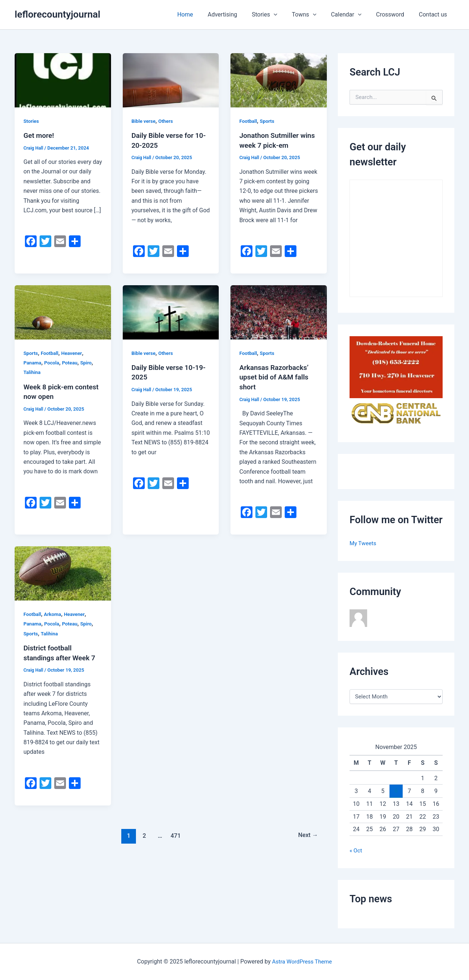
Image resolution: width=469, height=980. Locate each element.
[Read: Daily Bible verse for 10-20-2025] (171, 80)
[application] (287, 15)
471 (175, 834)
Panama (33, 362)
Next (307, 834)
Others (167, 121)
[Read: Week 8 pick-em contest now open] (63, 311)
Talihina (32, 372)
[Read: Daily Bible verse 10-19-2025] (171, 311)
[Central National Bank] (396, 413)
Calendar (353, 15)
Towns (315, 15)
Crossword (394, 14)
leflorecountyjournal (58, 14)
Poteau (72, 362)
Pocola (53, 362)
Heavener (74, 352)
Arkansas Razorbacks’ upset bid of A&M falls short (276, 376)
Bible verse (144, 121)
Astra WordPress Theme (302, 961)
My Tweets (364, 543)
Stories (278, 15)
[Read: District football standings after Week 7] (63, 572)
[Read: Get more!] (63, 80)
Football (249, 121)
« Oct (356, 850)
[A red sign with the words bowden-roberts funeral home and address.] (396, 367)
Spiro (89, 362)
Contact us (434, 14)
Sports (269, 121)
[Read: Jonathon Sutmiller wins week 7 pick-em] (279, 80)
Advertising (239, 14)
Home (204, 14)
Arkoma (54, 613)
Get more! (40, 135)
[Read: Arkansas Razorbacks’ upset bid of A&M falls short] (279, 311)
